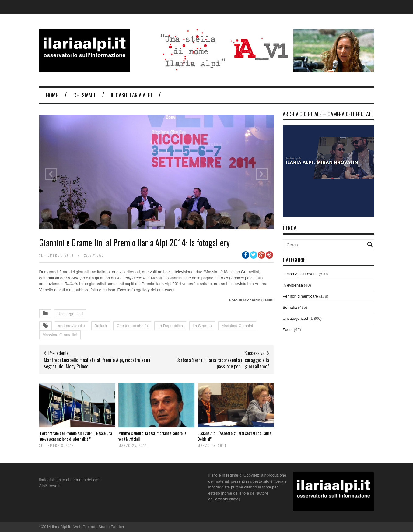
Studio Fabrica (111, 527)
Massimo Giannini (237, 326)
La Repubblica (170, 326)
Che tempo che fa (132, 326)
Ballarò (101, 326)
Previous (51, 174)
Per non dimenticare (300, 296)
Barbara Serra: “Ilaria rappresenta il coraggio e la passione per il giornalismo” (223, 363)
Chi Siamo (84, 95)
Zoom (288, 330)
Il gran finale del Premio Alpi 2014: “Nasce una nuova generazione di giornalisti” (76, 436)
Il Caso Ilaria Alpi (131, 95)
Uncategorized (70, 314)
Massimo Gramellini (60, 335)
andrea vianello (72, 326)
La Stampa (202, 326)
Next (262, 174)
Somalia (290, 307)
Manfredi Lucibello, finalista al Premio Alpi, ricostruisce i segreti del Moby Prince (97, 363)
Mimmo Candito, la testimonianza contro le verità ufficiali (152, 436)
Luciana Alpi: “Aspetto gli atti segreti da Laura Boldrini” (234, 436)
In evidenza (293, 285)
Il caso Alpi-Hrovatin (300, 274)
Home (52, 95)
